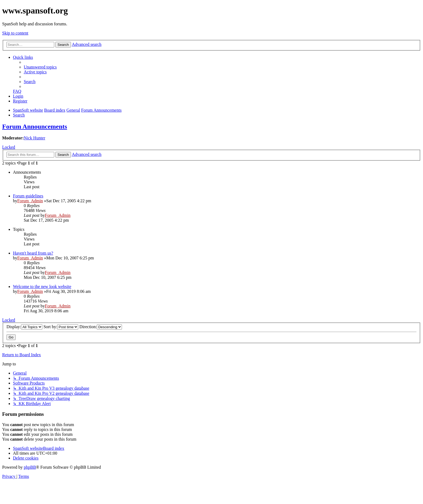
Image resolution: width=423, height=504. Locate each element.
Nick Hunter (35, 138)
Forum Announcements (35, 126)
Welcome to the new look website (42, 287)
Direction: (101, 327)
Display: (24, 327)
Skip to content (15, 33)
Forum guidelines (28, 196)
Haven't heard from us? (33, 253)
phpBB (30, 467)
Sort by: (61, 327)
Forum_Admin (30, 201)
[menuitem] (40, 67)
